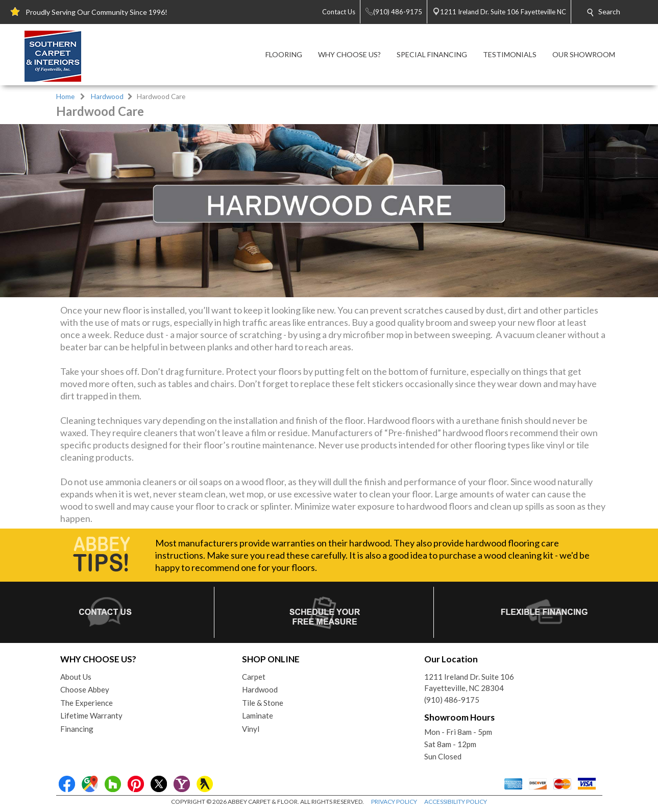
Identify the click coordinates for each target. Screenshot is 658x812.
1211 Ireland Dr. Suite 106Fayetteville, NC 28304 (469, 683)
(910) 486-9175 (452, 700)
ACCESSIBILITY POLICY (456, 802)
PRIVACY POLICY (394, 802)
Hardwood (107, 97)
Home (65, 97)
